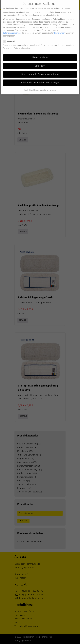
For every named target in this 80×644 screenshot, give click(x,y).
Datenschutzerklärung (12, 30)
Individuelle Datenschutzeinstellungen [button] (40, 79)
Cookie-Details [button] (29, 87)
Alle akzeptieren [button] (40, 54)
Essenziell (10, 38)
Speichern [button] (40, 63)
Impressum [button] (52, 87)
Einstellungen (60, 30)
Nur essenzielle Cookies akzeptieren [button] (40, 71)
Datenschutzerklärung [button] (41, 87)
